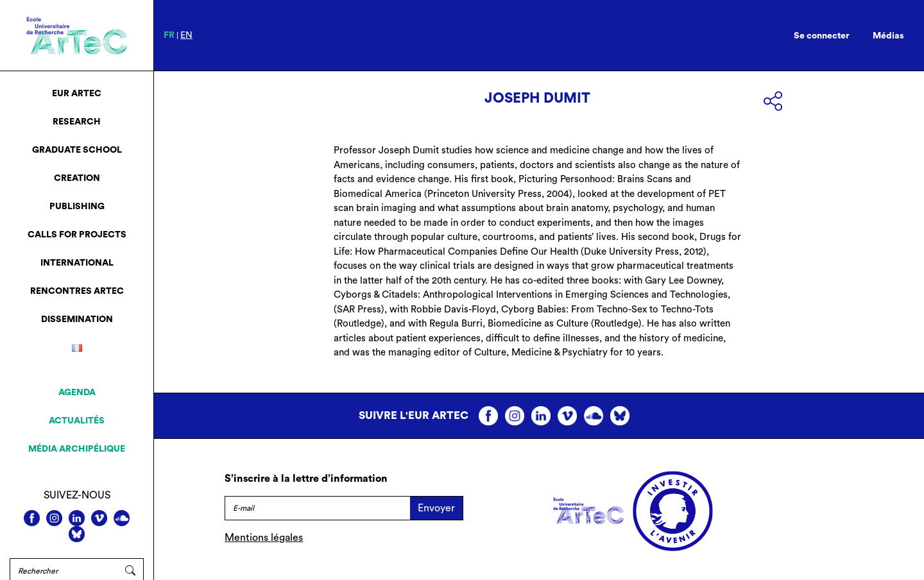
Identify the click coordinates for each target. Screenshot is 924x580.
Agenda (77, 393)
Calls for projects (77, 235)
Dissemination (77, 320)
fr (169, 35)
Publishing (77, 207)
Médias (888, 36)
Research (77, 122)
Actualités (77, 421)
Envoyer (436, 508)
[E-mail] (317, 508)
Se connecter (822, 36)
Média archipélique (77, 449)
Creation (77, 178)
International (77, 263)
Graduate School (77, 150)
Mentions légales (264, 538)
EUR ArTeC (77, 94)
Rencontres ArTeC (77, 291)
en (186, 35)
